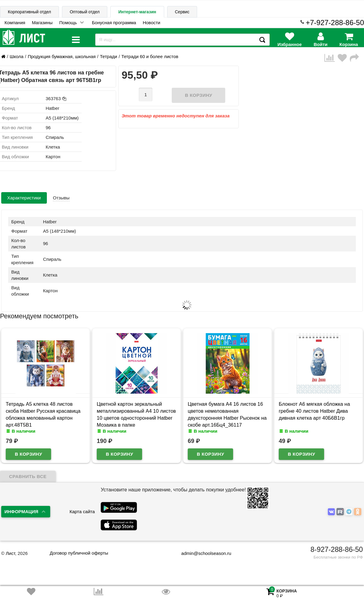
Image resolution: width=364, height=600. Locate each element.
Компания (15, 23)
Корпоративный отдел (29, 12)
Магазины (42, 23)
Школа (17, 56)
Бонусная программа (114, 23)
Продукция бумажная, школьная (62, 56)
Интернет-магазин (137, 12)
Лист (10, 553)
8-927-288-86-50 (337, 549)
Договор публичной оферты (79, 553)
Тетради (109, 56)
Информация (21, 511)
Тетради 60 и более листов (150, 56)
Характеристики (24, 198)
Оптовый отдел (85, 12)
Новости (151, 23)
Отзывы (61, 198)
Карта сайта (82, 511)
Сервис (182, 12)
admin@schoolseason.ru (202, 553)
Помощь (68, 23)
